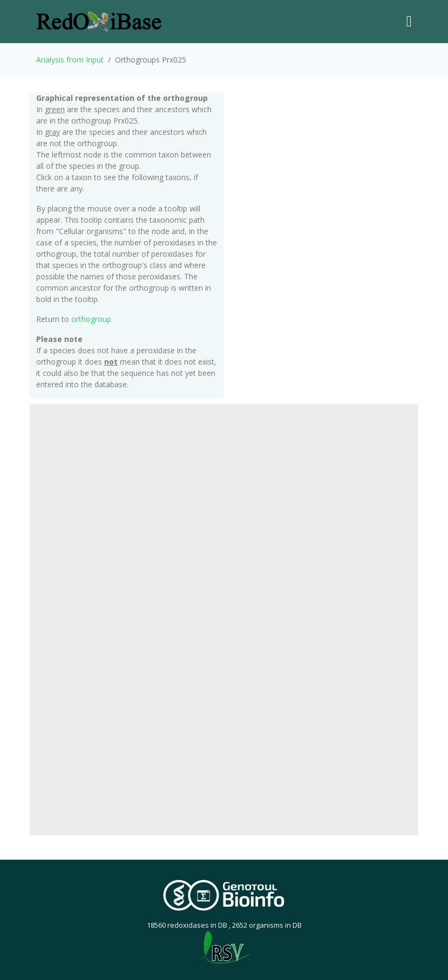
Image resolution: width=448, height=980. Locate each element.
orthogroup (91, 319)
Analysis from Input (70, 60)
